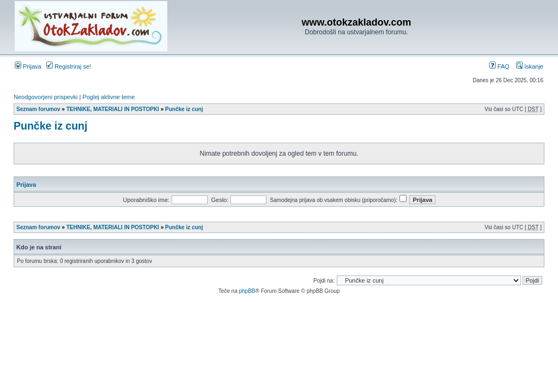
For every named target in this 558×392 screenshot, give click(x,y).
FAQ (499, 66)
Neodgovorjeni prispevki (46, 97)
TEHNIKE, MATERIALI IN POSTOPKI (113, 109)
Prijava (28, 66)
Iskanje (530, 66)
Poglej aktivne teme (108, 97)
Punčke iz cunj (184, 109)
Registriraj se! (69, 66)
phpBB (247, 291)
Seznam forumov (38, 109)
